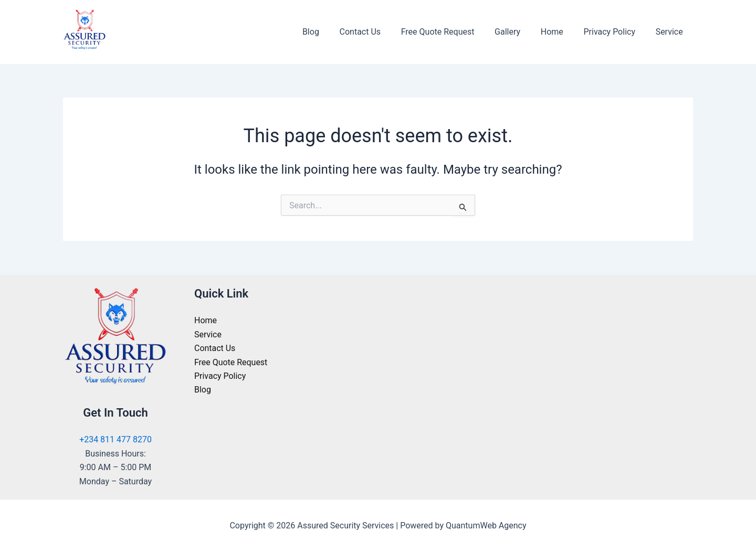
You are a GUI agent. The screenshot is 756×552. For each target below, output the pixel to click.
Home (560, 32)
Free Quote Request (454, 32)
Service (671, 32)
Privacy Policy (615, 32)
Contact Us (379, 32)
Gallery (519, 32)
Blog (333, 32)
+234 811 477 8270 (115, 439)
